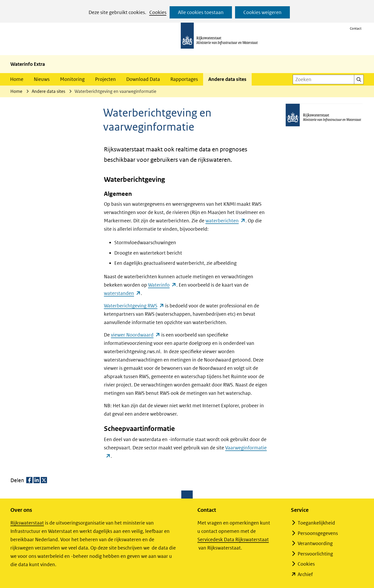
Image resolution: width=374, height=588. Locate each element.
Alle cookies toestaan (201, 12)
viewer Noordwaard (136, 335)
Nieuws (42, 79)
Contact (356, 28)
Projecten (105, 79)
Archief (305, 574)
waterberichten (225, 221)
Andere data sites (227, 79)
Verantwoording (315, 543)
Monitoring (72, 79)
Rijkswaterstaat (27, 523)
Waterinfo (162, 285)
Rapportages (184, 79)
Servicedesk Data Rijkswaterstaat (233, 539)
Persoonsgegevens (318, 533)
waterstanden (122, 293)
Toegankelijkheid (316, 523)
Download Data (143, 79)
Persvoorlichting (315, 554)
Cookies (158, 12)
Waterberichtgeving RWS (134, 306)
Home (17, 79)
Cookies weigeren (262, 12)
